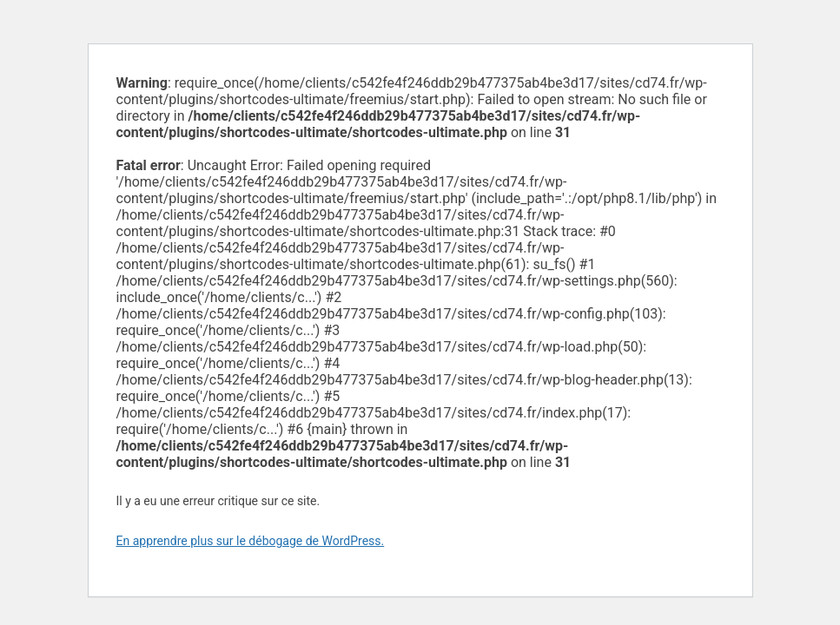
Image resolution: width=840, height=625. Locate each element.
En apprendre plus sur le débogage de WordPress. (251, 541)
